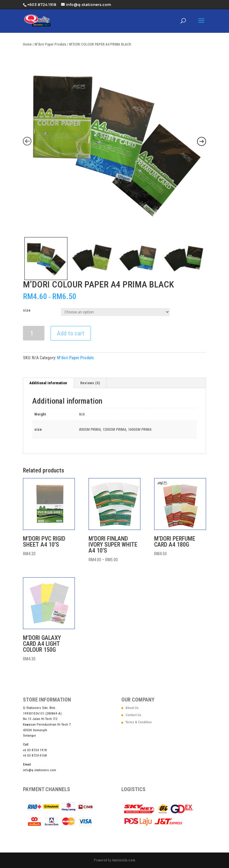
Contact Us (133, 715)
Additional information (48, 383)
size (27, 310)
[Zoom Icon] (114, 143)
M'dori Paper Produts (50, 44)
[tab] (48, 383)
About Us (132, 708)
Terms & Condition (139, 722)
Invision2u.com (124, 860)
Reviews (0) (90, 383)
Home (27, 44)
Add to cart (71, 333)
